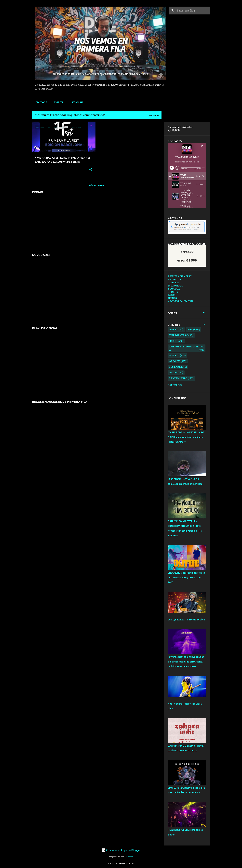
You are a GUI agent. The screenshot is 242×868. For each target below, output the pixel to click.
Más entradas (97, 186)
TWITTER (58, 102)
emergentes (178, 335)
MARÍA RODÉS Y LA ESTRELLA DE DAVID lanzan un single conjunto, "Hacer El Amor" (186, 437)
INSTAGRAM (76, 102)
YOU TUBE (174, 289)
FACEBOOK (40, 102)
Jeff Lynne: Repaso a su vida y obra (186, 620)
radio (173, 373)
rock (173, 341)
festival (175, 367)
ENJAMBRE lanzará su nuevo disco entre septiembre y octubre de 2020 (186, 578)
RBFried (130, 857)
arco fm (175, 361)
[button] (91, 170)
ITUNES (172, 298)
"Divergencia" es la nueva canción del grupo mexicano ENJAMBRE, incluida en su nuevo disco (186, 662)
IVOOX (172, 295)
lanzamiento (178, 378)
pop (190, 330)
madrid (174, 355)
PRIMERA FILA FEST (180, 276)
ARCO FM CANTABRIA (181, 301)
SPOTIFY (173, 292)
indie (173, 330)
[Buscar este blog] (193, 11)
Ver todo (154, 115)
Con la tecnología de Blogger (121, 850)
